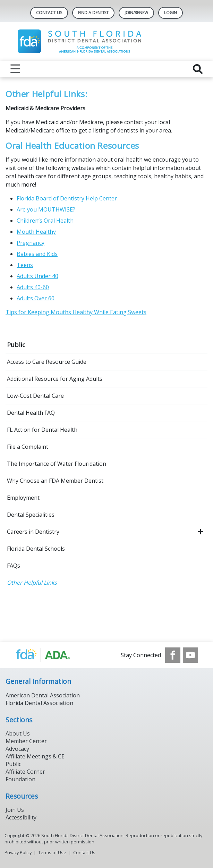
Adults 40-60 (33, 287)
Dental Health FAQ (31, 413)
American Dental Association (43, 695)
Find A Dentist (93, 13)
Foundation (20, 779)
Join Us (15, 810)
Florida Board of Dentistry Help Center (67, 198)
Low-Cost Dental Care (35, 396)
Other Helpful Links (32, 583)
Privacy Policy (18, 852)
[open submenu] (201, 532)
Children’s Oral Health (45, 221)
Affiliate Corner (25, 772)
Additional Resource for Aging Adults (55, 379)
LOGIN (171, 13)
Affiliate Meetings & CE (35, 756)
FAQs (14, 566)
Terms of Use (52, 852)
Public (16, 345)
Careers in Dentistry (33, 532)
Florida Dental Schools (36, 549)
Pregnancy (31, 243)
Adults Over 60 (36, 298)
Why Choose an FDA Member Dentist (55, 481)
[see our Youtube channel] (190, 655)
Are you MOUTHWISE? (46, 209)
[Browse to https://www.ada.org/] (50, 655)
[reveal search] (198, 69)
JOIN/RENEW (136, 13)
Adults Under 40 (37, 276)
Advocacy (17, 749)
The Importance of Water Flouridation (57, 464)
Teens (25, 265)
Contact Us (49, 13)
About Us (18, 733)
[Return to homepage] (107, 41)
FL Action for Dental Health (42, 430)
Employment (23, 498)
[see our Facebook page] (173, 655)
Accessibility (21, 817)
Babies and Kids (37, 254)
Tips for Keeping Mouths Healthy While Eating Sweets (76, 312)
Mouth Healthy (36, 232)
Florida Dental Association (39, 703)
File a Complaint (28, 447)
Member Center (26, 741)
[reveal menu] (15, 69)
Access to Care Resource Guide (47, 362)
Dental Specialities (31, 515)
